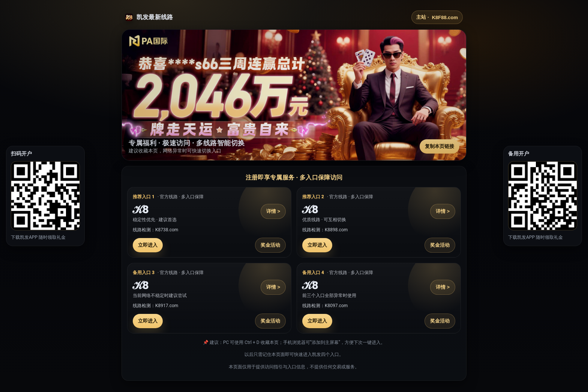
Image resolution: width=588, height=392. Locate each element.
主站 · (437, 17)
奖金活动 (270, 245)
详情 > (273, 211)
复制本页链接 (439, 146)
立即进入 (148, 245)
